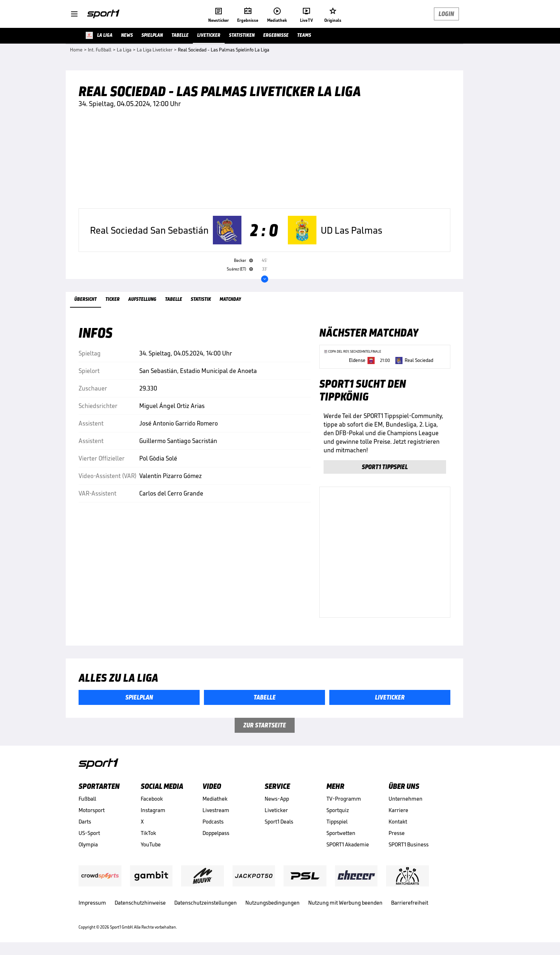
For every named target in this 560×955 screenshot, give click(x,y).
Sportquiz (338, 810)
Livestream (216, 810)
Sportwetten (341, 833)
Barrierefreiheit (410, 903)
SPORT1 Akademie (348, 844)
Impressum (92, 903)
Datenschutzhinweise (140, 903)
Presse (397, 833)
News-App (277, 799)
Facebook (152, 799)
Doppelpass (216, 833)
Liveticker (276, 810)
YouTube (151, 844)
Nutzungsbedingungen (272, 903)
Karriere (398, 810)
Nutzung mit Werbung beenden (345, 903)
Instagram (153, 810)
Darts (85, 822)
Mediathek (215, 799)
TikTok (148, 833)
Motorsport (92, 810)
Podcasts (213, 822)
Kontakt (398, 822)
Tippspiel (337, 822)
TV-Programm (344, 799)
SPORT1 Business (409, 844)
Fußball (87, 799)
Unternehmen (406, 799)
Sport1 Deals (279, 822)
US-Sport (89, 833)
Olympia (88, 844)
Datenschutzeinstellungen (206, 903)
